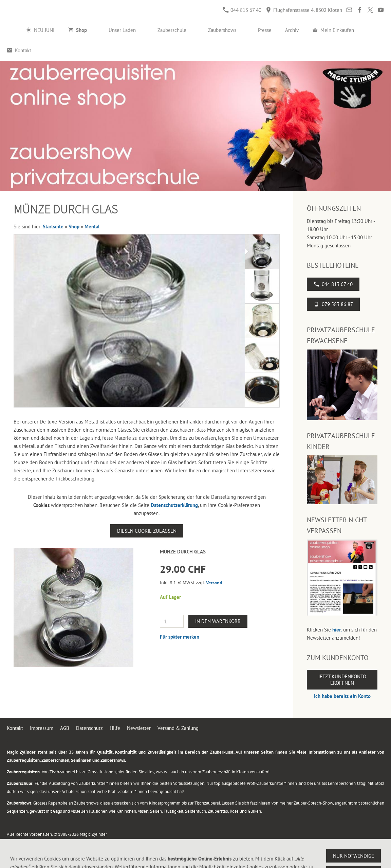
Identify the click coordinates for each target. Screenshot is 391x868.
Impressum (42, 728)
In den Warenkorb (218, 621)
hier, (337, 630)
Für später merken (180, 637)
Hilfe (115, 728)
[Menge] (172, 621)
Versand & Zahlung (178, 728)
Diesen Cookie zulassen (147, 531)
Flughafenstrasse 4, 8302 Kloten (304, 10)
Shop (74, 227)
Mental (92, 227)
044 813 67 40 (242, 10)
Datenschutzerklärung (174, 505)
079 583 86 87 (333, 304)
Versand (214, 583)
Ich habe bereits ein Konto (342, 696)
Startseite (53, 227)
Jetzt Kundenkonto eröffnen (342, 680)
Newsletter (139, 728)
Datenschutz (89, 728)
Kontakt (15, 728)
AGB (65, 728)
